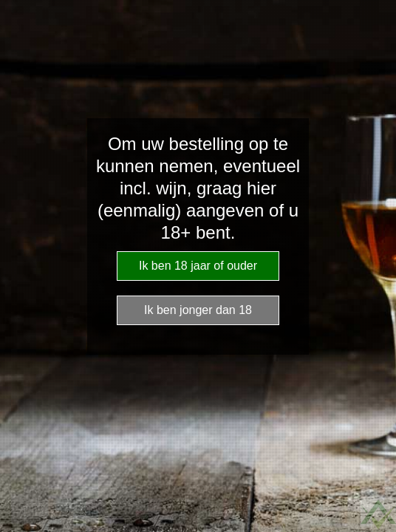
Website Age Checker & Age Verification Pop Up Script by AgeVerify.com (378, 514)
